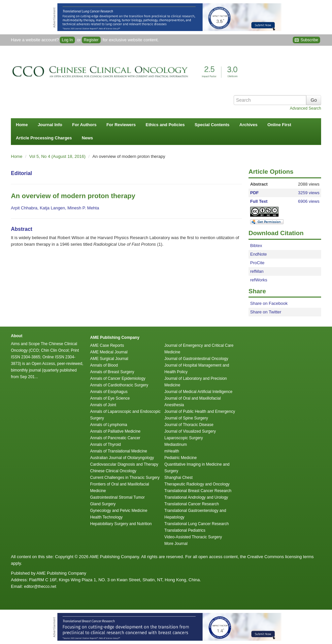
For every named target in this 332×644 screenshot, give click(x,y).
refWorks (259, 280)
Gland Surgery (103, 504)
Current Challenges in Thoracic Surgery (125, 478)
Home (22, 125)
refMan (257, 271)
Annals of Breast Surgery (112, 372)
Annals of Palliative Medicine (115, 431)
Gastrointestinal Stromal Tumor (117, 497)
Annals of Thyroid (105, 445)
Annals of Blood (104, 365)
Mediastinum (176, 445)
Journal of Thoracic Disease (189, 425)
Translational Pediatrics (185, 530)
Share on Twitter (266, 312)
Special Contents (212, 125)
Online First (279, 125)
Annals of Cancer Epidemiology (118, 378)
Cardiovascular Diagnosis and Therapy (124, 464)
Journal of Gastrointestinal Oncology (196, 359)
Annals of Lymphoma (109, 425)
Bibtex (256, 246)
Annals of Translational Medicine (119, 451)
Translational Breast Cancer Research (198, 491)
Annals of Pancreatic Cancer (115, 438)
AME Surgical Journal (109, 359)
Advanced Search (305, 108)
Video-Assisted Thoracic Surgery (193, 537)
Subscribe (306, 40)
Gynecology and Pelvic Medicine (119, 511)
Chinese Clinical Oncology (113, 471)
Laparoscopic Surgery (184, 438)
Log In (67, 40)
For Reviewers (121, 125)
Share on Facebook (269, 303)
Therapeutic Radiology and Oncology (197, 484)
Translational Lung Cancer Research (197, 524)
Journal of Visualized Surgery (190, 431)
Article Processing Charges (44, 138)
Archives (248, 125)
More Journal (176, 544)
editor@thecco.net (40, 587)
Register (91, 40)
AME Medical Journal (109, 352)
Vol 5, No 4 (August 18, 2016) (58, 156)
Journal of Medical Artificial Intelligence (198, 392)
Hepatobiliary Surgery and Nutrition (121, 524)
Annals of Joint (103, 405)
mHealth (172, 451)
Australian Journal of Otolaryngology (122, 458)
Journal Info (50, 125)
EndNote (259, 254)
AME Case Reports (107, 345)
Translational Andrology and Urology (196, 497)
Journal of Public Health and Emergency (200, 411)
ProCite (257, 263)
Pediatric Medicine (181, 458)
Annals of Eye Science (110, 398)
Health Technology (106, 517)
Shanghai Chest (178, 478)
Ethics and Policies (165, 125)
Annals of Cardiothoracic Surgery (119, 385)
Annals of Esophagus (109, 392)
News (87, 138)
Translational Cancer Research (192, 504)
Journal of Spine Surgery (186, 418)
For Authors (84, 125)
